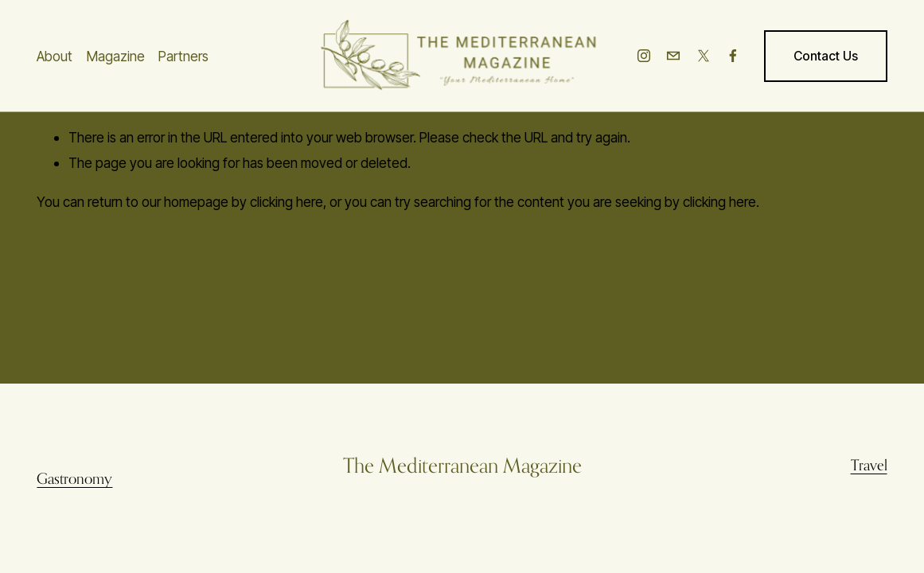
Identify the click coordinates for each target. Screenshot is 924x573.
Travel (869, 465)
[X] (704, 56)
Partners (183, 56)
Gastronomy (74, 478)
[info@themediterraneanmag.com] (673, 56)
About (55, 56)
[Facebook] (733, 56)
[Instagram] (644, 56)
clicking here (287, 202)
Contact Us (826, 56)
